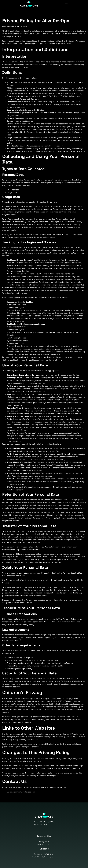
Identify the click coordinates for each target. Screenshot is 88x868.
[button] (84, 4)
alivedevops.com (56, 146)
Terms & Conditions (44, 844)
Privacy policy (44, 842)
